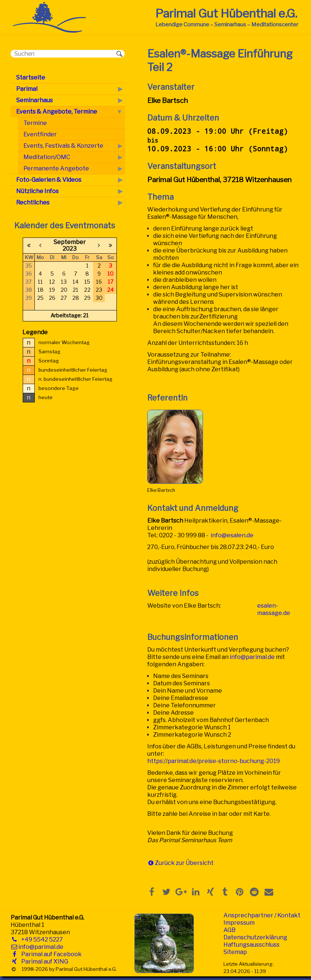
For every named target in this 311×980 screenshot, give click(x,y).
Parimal (27, 89)
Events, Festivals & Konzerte (63, 146)
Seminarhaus (34, 100)
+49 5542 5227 (41, 940)
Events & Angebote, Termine (57, 112)
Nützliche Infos (37, 191)
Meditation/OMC (47, 157)
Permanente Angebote (56, 168)
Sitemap (235, 952)
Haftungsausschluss (251, 945)
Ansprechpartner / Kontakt (262, 915)
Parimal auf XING (43, 961)
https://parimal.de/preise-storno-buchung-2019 (214, 761)
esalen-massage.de (274, 609)
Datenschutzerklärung (255, 937)
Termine (35, 123)
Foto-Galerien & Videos (49, 180)
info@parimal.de (252, 657)
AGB (229, 930)
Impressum (239, 923)
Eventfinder (40, 134)
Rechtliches (33, 202)
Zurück (165, 863)
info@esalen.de (232, 535)
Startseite (31, 78)
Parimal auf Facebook (50, 954)
